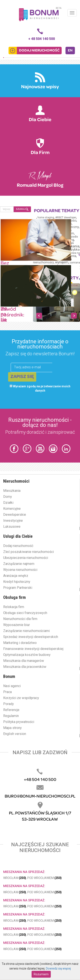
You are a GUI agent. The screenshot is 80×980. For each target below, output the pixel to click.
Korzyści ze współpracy (21, 698)
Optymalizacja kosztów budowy (27, 655)
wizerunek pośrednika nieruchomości (52, 261)
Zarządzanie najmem (19, 564)
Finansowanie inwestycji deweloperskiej (33, 649)
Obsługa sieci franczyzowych (25, 613)
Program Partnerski (18, 588)
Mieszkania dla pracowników (25, 667)
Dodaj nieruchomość (18, 546)
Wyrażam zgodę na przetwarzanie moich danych (40, 388)
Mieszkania (12, 491)
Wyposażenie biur (17, 625)
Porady (9, 704)
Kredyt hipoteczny (17, 582)
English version (15, 734)
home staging (46, 217)
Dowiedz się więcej (58, 968)
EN (70, 51)
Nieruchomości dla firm (20, 619)
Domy (8, 497)
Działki (8, 503)
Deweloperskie (15, 515)
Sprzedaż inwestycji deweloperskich (31, 637)
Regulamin (11, 716)
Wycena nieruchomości (20, 570)
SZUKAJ (22, 209)
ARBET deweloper (66, 217)
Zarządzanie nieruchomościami (26, 631)
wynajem (62, 262)
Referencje (11, 710)
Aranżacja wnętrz (16, 576)
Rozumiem (41, 974)
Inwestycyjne (13, 521)
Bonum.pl (40, 14)
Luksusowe (12, 527)
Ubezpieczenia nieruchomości (26, 558)
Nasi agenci (12, 686)
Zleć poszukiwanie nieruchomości (28, 552)
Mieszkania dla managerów (24, 661)
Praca (7, 692)
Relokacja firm (14, 607)
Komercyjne (12, 509)
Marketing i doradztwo (20, 643)
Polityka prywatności (19, 722)
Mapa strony (12, 728)
